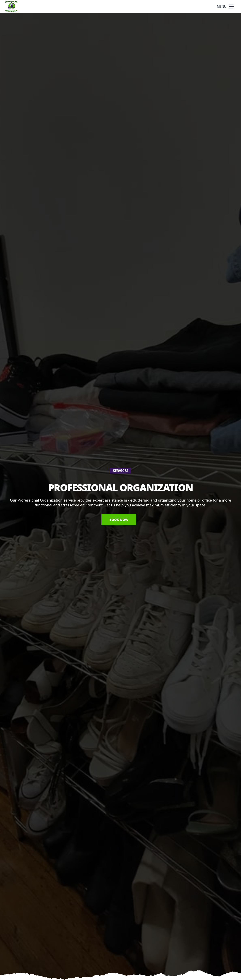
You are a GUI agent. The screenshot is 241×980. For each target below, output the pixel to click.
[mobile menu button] (231, 6)
